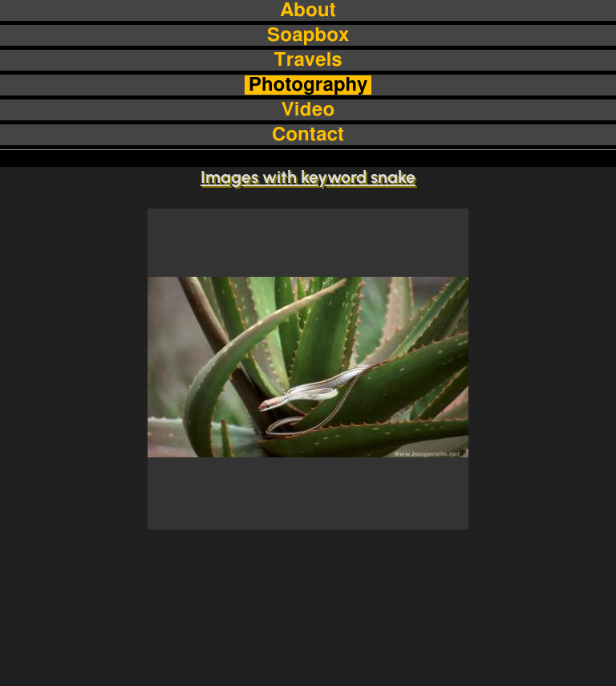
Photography (308, 85)
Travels (308, 60)
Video (308, 110)
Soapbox (308, 35)
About (308, 10)
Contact (308, 135)
